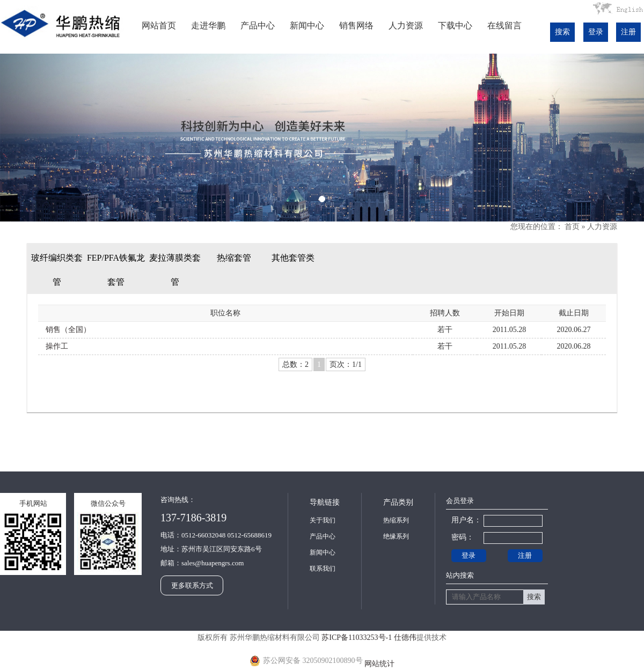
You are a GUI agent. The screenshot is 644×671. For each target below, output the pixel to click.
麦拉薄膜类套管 (175, 270)
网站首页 (159, 25)
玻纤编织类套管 (57, 270)
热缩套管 (234, 258)
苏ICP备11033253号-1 (357, 637)
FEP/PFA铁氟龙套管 (116, 270)
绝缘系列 (396, 536)
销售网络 (356, 25)
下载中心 (455, 25)
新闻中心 (307, 25)
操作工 (57, 346)
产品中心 (258, 25)
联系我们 (323, 569)
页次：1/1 (346, 364)
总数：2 (295, 364)
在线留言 (504, 25)
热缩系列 (396, 520)
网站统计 (379, 664)
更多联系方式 (192, 585)
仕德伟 (405, 637)
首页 (572, 227)
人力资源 (406, 25)
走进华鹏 (208, 25)
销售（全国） (68, 330)
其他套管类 (293, 258)
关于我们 (323, 520)
